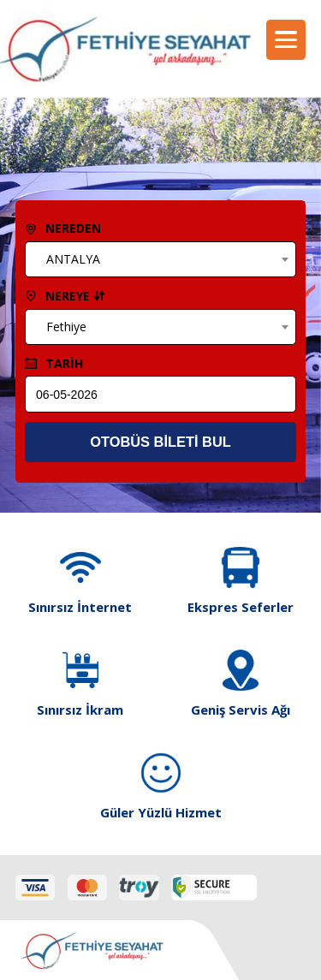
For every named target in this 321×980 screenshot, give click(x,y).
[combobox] (160, 259)
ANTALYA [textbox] (73, 259)
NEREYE (65, 296)
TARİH (54, 363)
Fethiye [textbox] (66, 327)
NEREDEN (63, 228)
